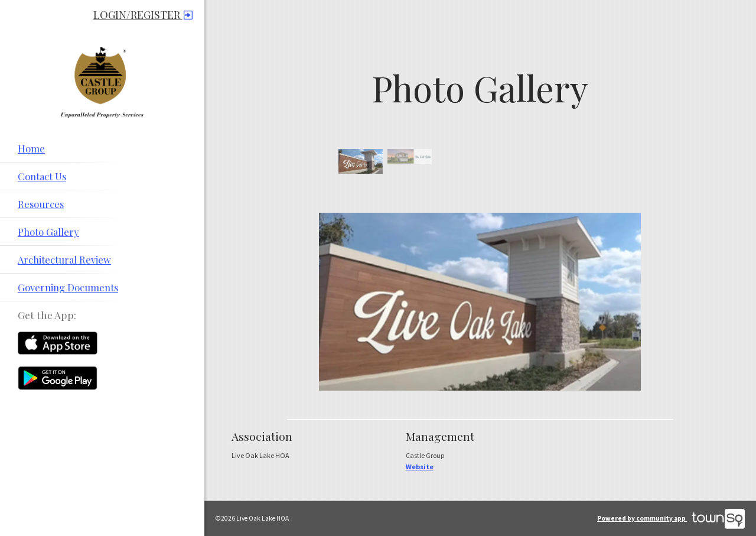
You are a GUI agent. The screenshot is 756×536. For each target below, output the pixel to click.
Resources (41, 204)
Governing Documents (68, 287)
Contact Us (42, 176)
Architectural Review (64, 259)
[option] (361, 161)
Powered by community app (671, 518)
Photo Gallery (48, 232)
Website (420, 467)
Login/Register (143, 15)
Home (31, 148)
